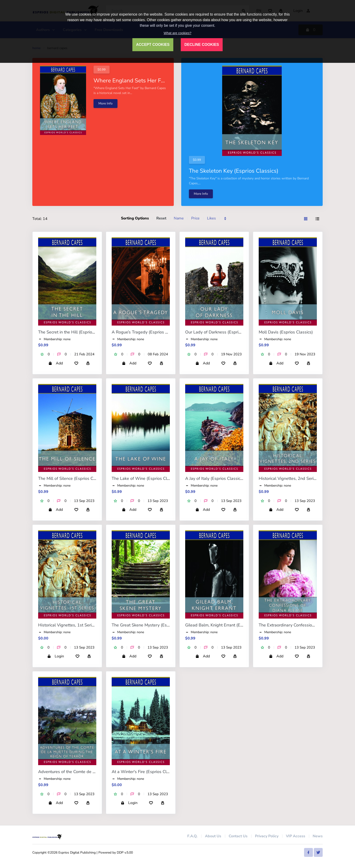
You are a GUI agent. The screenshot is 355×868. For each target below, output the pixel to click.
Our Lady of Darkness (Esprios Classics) (223, 332)
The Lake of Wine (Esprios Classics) (146, 478)
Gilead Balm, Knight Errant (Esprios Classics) (227, 625)
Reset (161, 218)
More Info (105, 103)
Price (195, 218)
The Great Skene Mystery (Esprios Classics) (153, 625)
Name (179, 218)
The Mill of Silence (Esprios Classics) (73, 478)
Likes (211, 218)
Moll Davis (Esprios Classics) (286, 332)
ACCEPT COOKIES (153, 45)
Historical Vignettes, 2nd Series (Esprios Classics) (306, 478)
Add (56, 363)
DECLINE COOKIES (202, 45)
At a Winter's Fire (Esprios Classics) (146, 772)
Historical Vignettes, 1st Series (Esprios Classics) (84, 625)
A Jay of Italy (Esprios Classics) (214, 478)
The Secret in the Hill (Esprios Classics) (75, 332)
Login (56, 656)
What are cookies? (177, 33)
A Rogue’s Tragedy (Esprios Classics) (147, 332)
